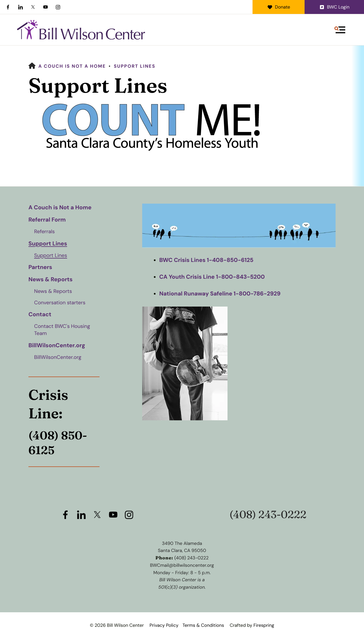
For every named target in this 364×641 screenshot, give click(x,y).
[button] (340, 30)
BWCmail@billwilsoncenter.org (182, 565)
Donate (279, 7)
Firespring (264, 625)
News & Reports (50, 280)
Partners (40, 267)
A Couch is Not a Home (72, 66)
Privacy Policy (164, 625)
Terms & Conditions (203, 625)
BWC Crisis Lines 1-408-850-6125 (206, 260)
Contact (40, 315)
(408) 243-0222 (268, 515)
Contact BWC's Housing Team (62, 330)
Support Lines (135, 66)
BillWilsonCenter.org (57, 346)
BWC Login (334, 7)
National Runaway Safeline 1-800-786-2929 (220, 293)
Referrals (45, 231)
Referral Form (47, 220)
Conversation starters (60, 303)
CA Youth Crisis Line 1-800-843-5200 (212, 277)
